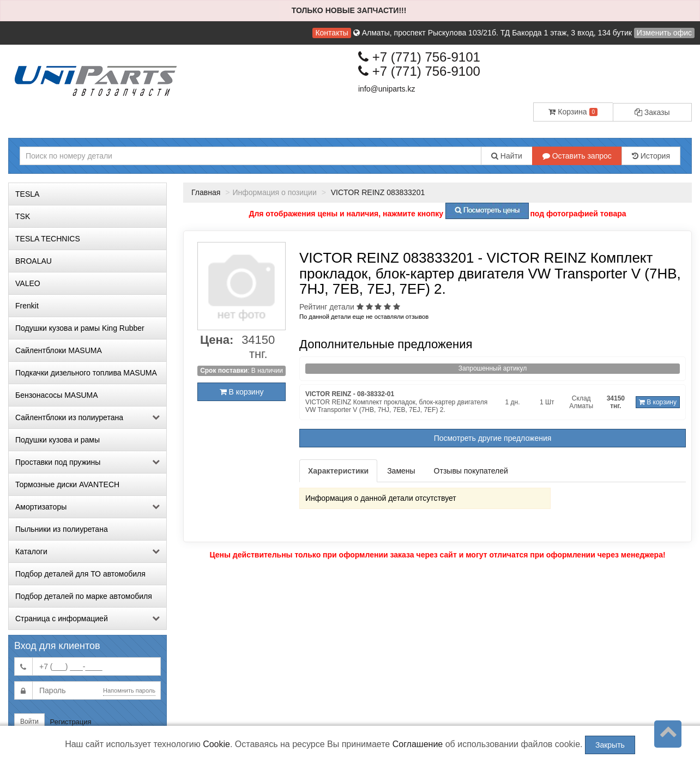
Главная (206, 192)
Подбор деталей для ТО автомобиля (80, 574)
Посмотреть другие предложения (493, 438)
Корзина (573, 112)
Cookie (216, 744)
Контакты (331, 33)
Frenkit (27, 306)
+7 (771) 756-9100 (419, 71)
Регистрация (71, 722)
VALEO (28, 283)
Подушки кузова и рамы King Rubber (80, 328)
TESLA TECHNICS (48, 239)
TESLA (27, 194)
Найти (507, 156)
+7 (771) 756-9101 (419, 57)
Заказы (652, 112)
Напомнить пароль (129, 690)
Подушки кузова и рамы (58, 440)
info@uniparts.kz (387, 89)
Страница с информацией (87, 619)
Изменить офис (664, 33)
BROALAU (34, 261)
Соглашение (418, 744)
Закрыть (610, 745)
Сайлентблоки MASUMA (59, 350)
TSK (23, 216)
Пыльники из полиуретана (62, 529)
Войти (29, 721)
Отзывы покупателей (471, 471)
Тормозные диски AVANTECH (67, 484)
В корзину (242, 392)
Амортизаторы (87, 507)
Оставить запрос (577, 156)
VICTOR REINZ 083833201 (377, 192)
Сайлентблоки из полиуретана (87, 417)
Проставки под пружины (87, 462)
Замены (401, 471)
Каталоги (87, 551)
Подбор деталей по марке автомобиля (84, 596)
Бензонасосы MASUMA (57, 395)
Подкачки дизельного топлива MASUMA (86, 373)
